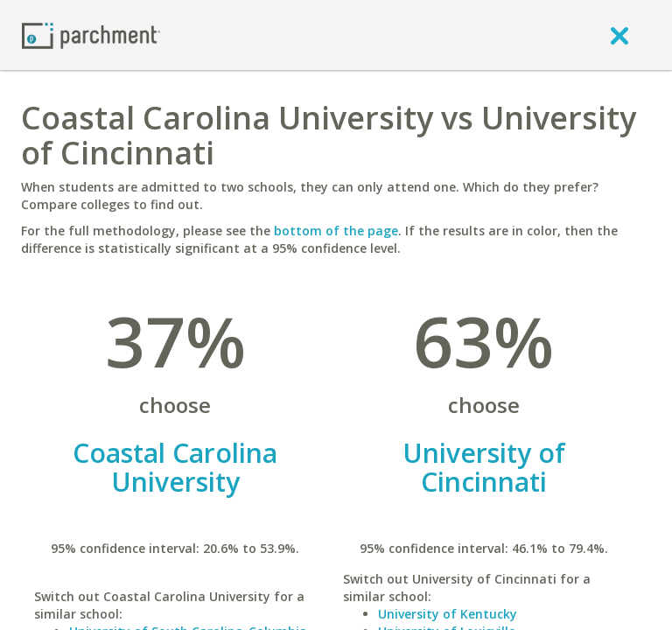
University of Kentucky (448, 614)
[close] (619, 35)
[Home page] (91, 35)
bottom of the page (336, 231)
